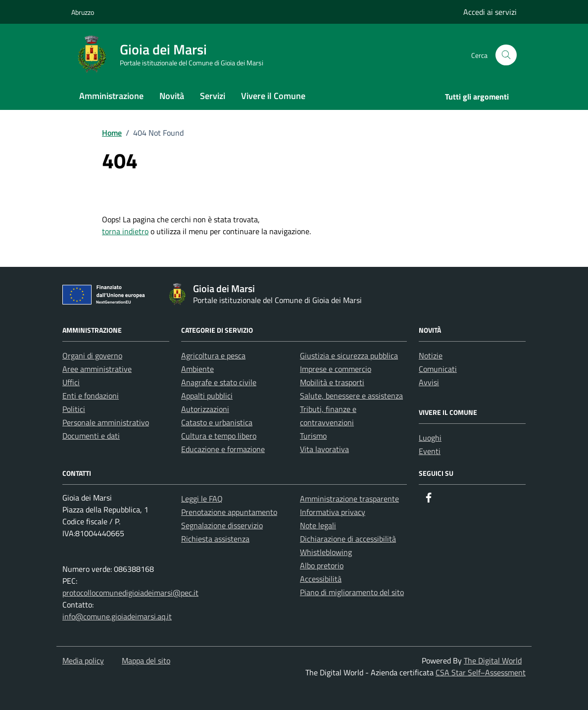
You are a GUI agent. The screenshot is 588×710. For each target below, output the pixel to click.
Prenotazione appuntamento (229, 512)
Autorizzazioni (205, 409)
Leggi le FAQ (202, 499)
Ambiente (197, 369)
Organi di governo (92, 355)
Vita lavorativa (324, 449)
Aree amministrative (97, 369)
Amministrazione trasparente (349, 499)
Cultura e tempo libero (219, 436)
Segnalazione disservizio (222, 525)
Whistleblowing (326, 552)
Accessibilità (321, 579)
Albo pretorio (322, 565)
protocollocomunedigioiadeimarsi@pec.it (130, 593)
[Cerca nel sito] (506, 55)
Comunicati (438, 369)
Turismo (313, 436)
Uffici (71, 382)
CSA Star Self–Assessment (481, 672)
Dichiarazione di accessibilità (348, 539)
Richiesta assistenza (215, 539)
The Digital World (493, 660)
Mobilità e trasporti (332, 382)
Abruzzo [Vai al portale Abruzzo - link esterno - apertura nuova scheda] (83, 12)
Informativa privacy (333, 512)
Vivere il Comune (273, 96)
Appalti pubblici (207, 396)
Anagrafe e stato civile (219, 382)
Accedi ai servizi (490, 12)
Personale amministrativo (106, 422)
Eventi (430, 451)
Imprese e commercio (336, 369)
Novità (172, 96)
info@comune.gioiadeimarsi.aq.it (117, 616)
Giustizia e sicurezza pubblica (349, 355)
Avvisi (429, 382)
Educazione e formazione (223, 449)
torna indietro (125, 231)
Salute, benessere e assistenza (351, 396)
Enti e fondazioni (91, 396)
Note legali (318, 525)
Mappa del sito (146, 660)
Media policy (83, 660)
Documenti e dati (91, 436)
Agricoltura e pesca (213, 355)
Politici (74, 409)
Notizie (431, 355)
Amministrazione (111, 96)
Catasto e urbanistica (217, 422)
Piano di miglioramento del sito (352, 592)
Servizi (213, 96)
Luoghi (430, 438)
